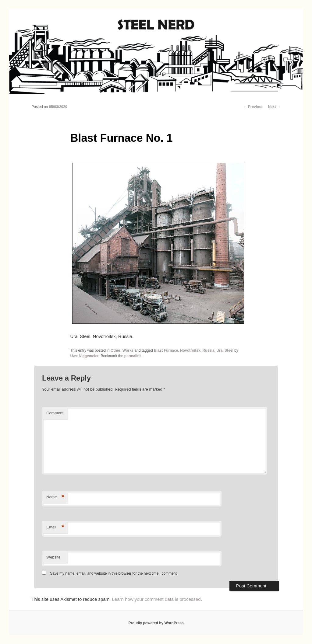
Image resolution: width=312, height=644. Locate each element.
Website (53, 557)
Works (128, 350)
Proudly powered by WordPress (156, 623)
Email (55, 527)
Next (274, 107)
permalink (133, 356)
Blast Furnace (166, 350)
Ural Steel (225, 350)
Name (55, 497)
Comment (55, 413)
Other (115, 350)
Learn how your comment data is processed (156, 599)
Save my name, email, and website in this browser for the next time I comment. (114, 573)
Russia (208, 350)
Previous (253, 107)
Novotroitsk (190, 350)
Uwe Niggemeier (84, 356)
